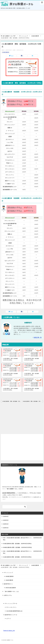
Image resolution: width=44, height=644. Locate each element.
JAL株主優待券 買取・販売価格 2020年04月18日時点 (33, 401)
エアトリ (9, 619)
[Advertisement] (22, 22)
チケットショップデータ (11, 603)
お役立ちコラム (8, 595)
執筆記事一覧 (38, 337)
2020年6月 (6, 516)
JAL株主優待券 (6, 52)
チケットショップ (8, 573)
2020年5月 (6, 520)
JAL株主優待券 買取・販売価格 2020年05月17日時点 (32, 374)
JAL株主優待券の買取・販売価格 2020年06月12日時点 (11, 374)
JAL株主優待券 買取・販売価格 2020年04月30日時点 (11, 389)
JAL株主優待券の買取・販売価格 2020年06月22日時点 (17, 557)
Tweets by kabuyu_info (9, 631)
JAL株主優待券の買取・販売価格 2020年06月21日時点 (32, 359)
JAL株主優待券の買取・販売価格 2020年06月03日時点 (32, 389)
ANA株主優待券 (9, 576)
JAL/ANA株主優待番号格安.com (14, 611)
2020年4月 (6, 524)
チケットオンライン (11, 607)
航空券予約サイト (8, 584)
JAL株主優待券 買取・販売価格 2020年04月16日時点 (12, 401)
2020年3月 (6, 528)
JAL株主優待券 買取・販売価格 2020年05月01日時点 (11, 359)
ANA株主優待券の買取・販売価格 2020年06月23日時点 (17, 547)
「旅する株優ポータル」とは (11, 591)
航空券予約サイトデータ (11, 615)
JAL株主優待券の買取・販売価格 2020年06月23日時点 (17, 544)
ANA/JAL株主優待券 (11, 588)
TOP (9, 36)
